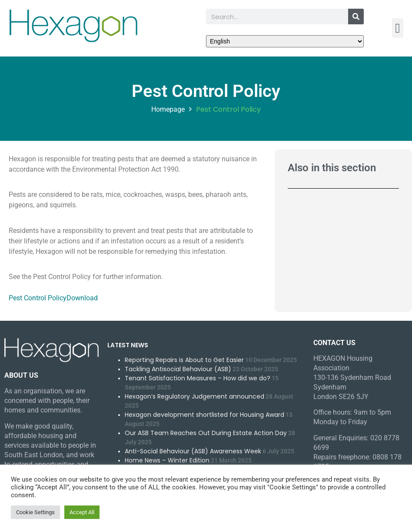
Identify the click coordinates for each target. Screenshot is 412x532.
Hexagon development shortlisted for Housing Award (204, 415)
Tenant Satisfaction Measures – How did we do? (198, 378)
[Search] (356, 17)
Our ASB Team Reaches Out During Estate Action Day (206, 433)
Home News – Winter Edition (167, 460)
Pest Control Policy (38, 298)
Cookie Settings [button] (35, 512)
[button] (398, 28)
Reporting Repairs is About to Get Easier (184, 360)
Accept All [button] (82, 512)
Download (82, 298)
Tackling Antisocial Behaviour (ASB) (178, 369)
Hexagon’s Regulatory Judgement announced (194, 396)
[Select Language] (285, 41)
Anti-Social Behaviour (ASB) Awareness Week (193, 451)
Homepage (168, 109)
